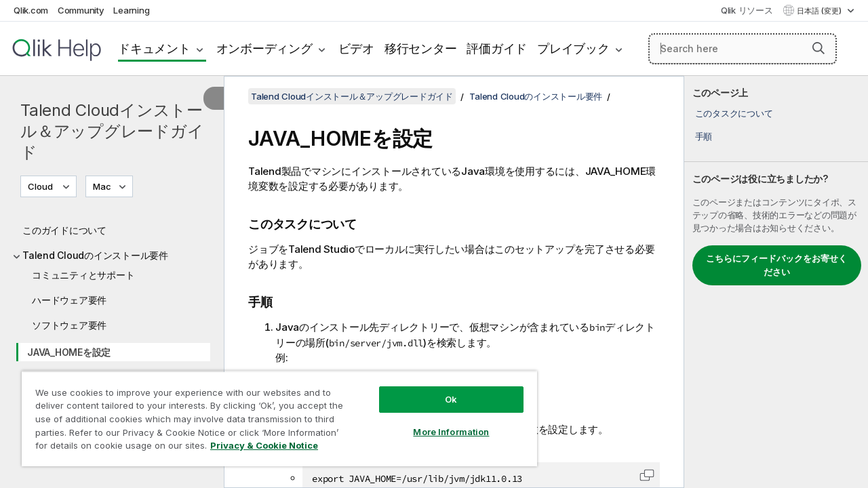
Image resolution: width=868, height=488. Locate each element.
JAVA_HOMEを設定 (69, 352)
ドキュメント (154, 48)
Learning (131, 10)
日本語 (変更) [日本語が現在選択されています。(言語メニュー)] (820, 11)
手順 (704, 136)
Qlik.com (31, 10)
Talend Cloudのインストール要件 (95, 255)
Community (81, 10)
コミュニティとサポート (83, 275)
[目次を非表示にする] (214, 98)
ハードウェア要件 (69, 300)
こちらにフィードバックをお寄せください (776, 265)
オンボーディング (264, 48)
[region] (273, 413)
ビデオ (356, 48)
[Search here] (743, 49)
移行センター (421, 48)
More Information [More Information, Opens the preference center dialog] (441, 422)
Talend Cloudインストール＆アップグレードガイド (112, 131)
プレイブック (573, 48)
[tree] (112, 336)
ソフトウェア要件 (69, 325)
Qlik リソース (747, 10)
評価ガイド (497, 48)
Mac (102, 186)
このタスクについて (734, 113)
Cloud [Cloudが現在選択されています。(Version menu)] (41, 186)
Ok (441, 389)
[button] (818, 48)
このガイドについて (64, 230)
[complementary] (776, 282)
